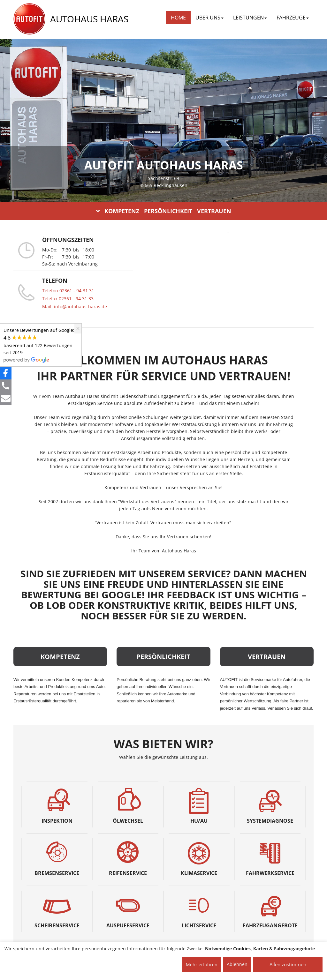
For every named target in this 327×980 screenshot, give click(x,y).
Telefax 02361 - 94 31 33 (68, 299)
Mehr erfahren (202, 965)
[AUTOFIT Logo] (29, 19)
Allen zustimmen (288, 964)
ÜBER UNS (209, 18)
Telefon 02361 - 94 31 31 (68, 291)
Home (178, 18)
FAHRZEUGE (293, 18)
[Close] (78, 329)
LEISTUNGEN (250, 18)
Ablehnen (237, 964)
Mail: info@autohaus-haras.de (75, 307)
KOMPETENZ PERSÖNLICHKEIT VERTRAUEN (164, 211)
